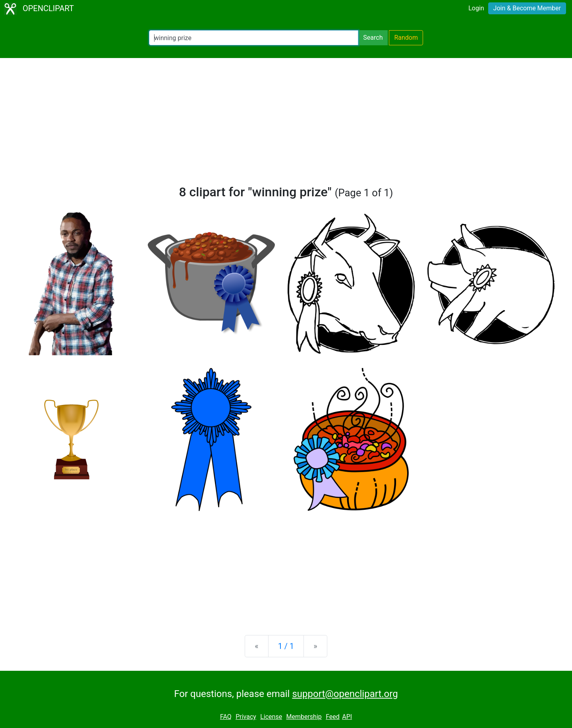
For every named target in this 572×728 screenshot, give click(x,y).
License (271, 717)
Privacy (246, 717)
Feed (333, 717)
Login (476, 8)
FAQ (226, 717)
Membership (304, 717)
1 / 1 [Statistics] (286, 646)
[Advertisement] (286, 125)
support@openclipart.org (345, 694)
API (347, 717)
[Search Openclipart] (254, 38)
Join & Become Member (527, 8)
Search (373, 38)
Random (406, 38)
